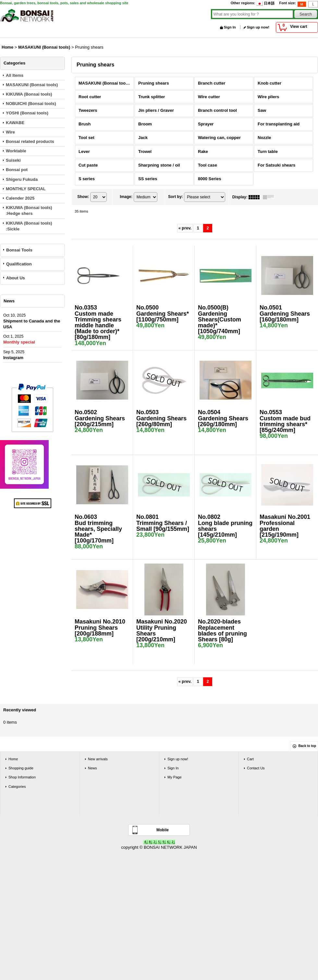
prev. (185, 228)
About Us (16, 278)
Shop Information (22, 777)
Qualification (19, 264)
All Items (15, 75)
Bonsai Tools (19, 250)
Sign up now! (258, 27)
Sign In (230, 27)
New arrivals (98, 759)
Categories (17, 787)
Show (83, 197)
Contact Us (256, 768)
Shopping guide (21, 768)
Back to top (307, 746)
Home (13, 759)
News (92, 768)
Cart (250, 759)
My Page (175, 777)
